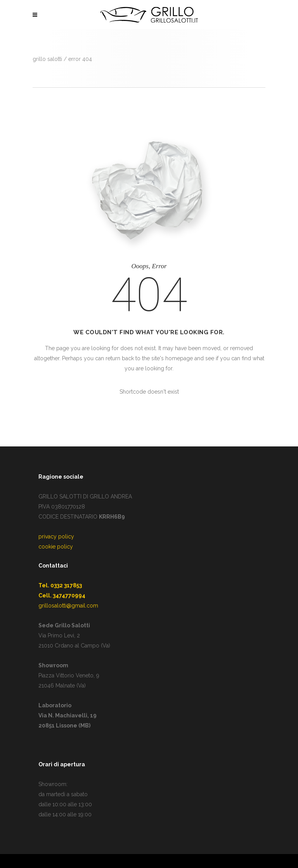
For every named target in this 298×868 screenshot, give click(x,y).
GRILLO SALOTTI (47, 59)
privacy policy (56, 536)
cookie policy (56, 547)
